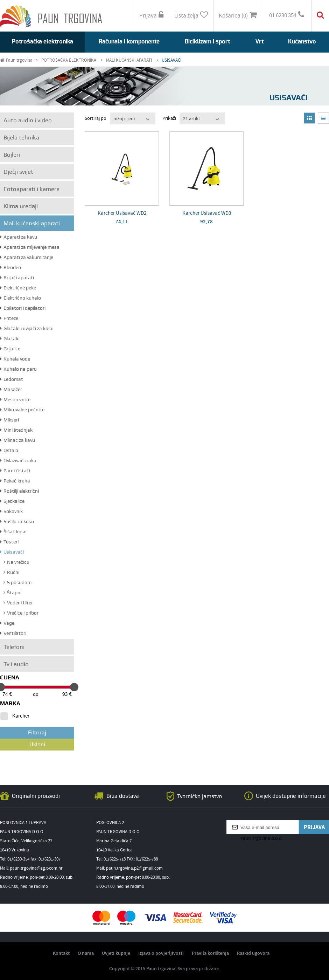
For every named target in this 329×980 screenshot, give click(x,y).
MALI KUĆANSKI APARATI (132, 60)
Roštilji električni (19, 491)
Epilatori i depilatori (23, 308)
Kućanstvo (302, 42)
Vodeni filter (18, 603)
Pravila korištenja (210, 953)
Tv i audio (16, 664)
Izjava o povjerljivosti (161, 953)
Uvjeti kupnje (116, 953)
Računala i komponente (129, 42)
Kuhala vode (15, 359)
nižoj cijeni (124, 119)
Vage (7, 623)
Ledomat (12, 379)
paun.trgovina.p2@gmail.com (134, 868)
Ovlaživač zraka (18, 460)
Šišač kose (13, 532)
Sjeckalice (12, 501)
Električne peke (18, 288)
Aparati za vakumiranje (27, 257)
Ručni (11, 572)
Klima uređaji (21, 206)
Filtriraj (37, 732)
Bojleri (12, 155)
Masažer (11, 389)
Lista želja (191, 16)
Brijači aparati (17, 277)
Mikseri (9, 420)
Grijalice (10, 349)
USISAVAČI (171, 60)
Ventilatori (13, 633)
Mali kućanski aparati (32, 223)
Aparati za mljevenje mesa (30, 247)
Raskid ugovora (253, 953)
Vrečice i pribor (21, 613)
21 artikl (191, 119)
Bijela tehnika (21, 137)
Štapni (12, 592)
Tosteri (9, 542)
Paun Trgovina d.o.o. (262, 838)
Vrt (259, 42)
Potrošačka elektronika (43, 42)
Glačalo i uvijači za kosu (27, 328)
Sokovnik (11, 511)
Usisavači (12, 552)
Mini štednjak (16, 430)
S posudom (17, 582)
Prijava (151, 16)
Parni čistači (15, 471)
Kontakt (61, 953)
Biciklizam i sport (207, 42)
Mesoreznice (15, 399)
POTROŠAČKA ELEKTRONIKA (72, 60)
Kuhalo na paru (18, 369)
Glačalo (10, 338)
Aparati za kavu (19, 237)
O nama (86, 953)
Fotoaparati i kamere (31, 189)
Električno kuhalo (20, 298)
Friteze (9, 318)
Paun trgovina (19, 60)
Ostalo (9, 450)
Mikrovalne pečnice (22, 410)
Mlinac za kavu (17, 440)
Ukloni (37, 744)
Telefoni (14, 647)
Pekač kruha (15, 481)
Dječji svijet (18, 172)
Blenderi (10, 267)
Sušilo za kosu (17, 521)
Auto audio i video (28, 120)
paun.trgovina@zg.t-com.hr (36, 868)
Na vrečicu (16, 562)
